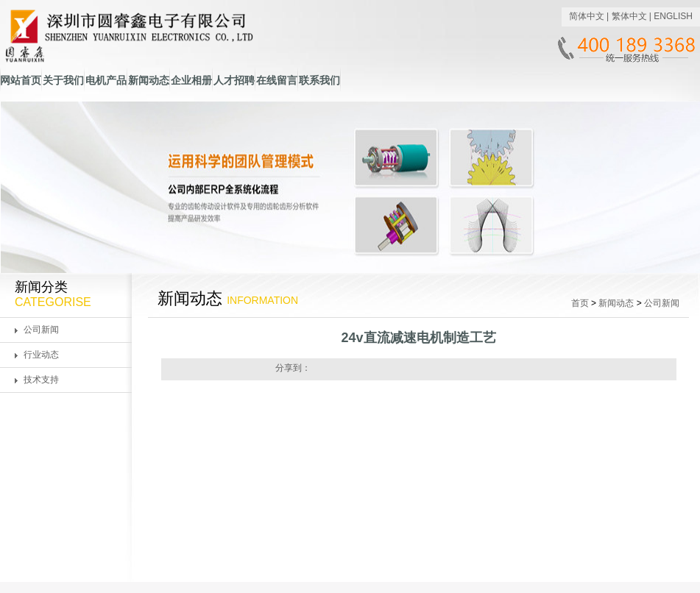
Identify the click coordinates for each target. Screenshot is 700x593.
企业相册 (191, 80)
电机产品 (106, 80)
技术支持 (41, 380)
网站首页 (21, 80)
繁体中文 (629, 16)
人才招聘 (234, 80)
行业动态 (41, 355)
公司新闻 (41, 330)
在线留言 (277, 80)
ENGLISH (673, 16)
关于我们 (63, 80)
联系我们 (319, 80)
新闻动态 (149, 80)
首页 (580, 303)
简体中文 (587, 16)
